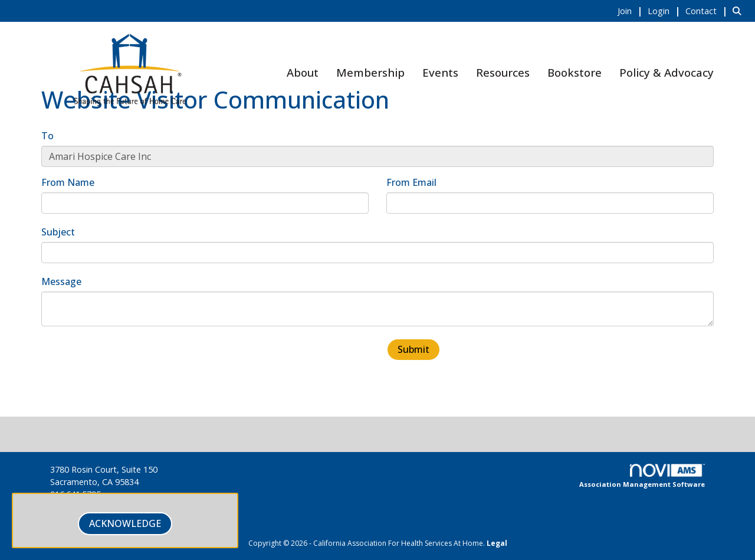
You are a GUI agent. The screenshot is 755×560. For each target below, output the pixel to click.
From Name (68, 182)
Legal (497, 543)
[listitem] (631, 11)
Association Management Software (642, 476)
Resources (503, 72)
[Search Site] (739, 11)
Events (440, 72)
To (47, 136)
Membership (370, 72)
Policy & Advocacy (667, 72)
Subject (58, 232)
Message (61, 281)
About (303, 72)
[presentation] (131, 361)
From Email (411, 182)
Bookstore (575, 72)
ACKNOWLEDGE (125, 523)
